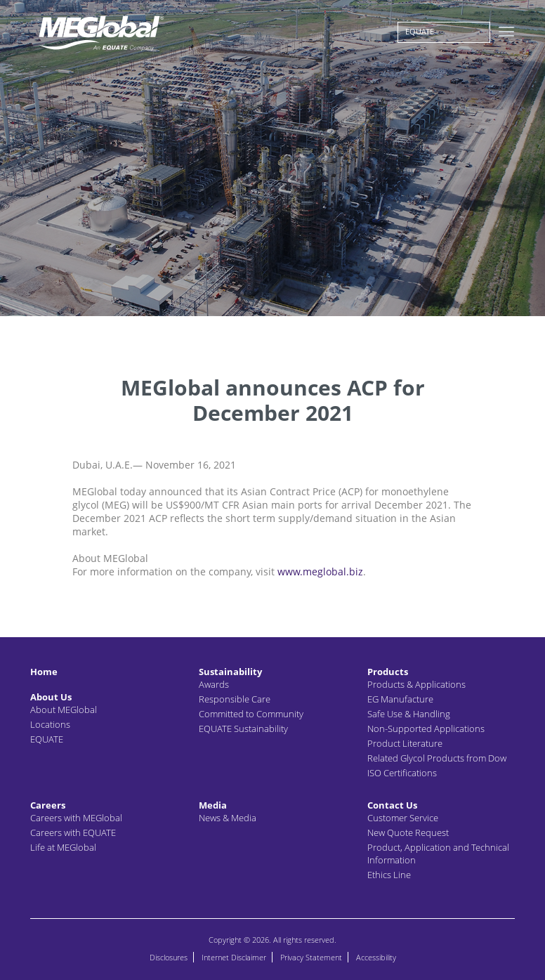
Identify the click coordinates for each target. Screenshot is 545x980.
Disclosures (169, 957)
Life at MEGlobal (63, 847)
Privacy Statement (311, 957)
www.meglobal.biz (320, 571)
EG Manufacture (400, 699)
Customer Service (403, 818)
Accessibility (376, 957)
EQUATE (420, 31)
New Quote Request (408, 832)
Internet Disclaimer (234, 957)
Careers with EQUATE (73, 832)
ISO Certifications (402, 773)
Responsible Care (235, 699)
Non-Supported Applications (426, 729)
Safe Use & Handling (409, 714)
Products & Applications (416, 684)
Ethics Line (389, 875)
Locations (50, 724)
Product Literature (405, 743)
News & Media (228, 818)
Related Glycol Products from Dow (437, 758)
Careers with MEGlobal (76, 818)
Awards (214, 684)
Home (44, 672)
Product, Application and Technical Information (438, 854)
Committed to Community (251, 714)
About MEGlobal (64, 710)
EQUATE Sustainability (243, 729)
